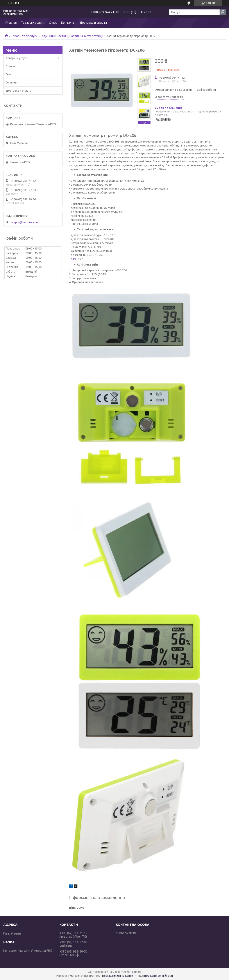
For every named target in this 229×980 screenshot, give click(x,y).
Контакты (68, 23)
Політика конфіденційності (155, 976)
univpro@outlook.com (24, 222)
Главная (11, 23)
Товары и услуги (33, 23)
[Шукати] (223, 12)
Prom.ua (136, 972)
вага (74, 259)
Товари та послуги (24, 36)
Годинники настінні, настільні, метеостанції (72, 36)
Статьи (11, 66)
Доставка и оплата (93, 23)
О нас (53, 23)
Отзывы (11, 82)
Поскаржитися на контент (119, 976)
